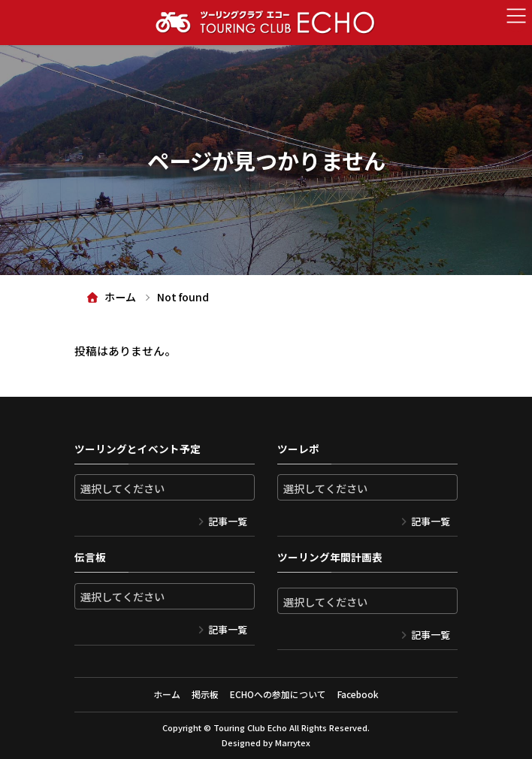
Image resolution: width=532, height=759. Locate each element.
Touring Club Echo (250, 727)
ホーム (167, 694)
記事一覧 (228, 521)
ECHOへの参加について (278, 694)
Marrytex (293, 742)
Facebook (358, 694)
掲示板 (205, 694)
